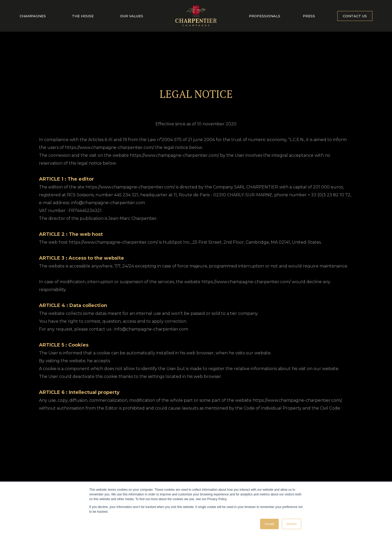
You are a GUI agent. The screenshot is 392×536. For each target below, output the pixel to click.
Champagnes (33, 16)
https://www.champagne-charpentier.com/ (130, 187)
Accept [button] (269, 524)
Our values (132, 16)
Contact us (355, 16)
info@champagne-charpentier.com (108, 203)
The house (83, 16)
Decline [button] (292, 524)
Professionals (265, 16)
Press (309, 16)
